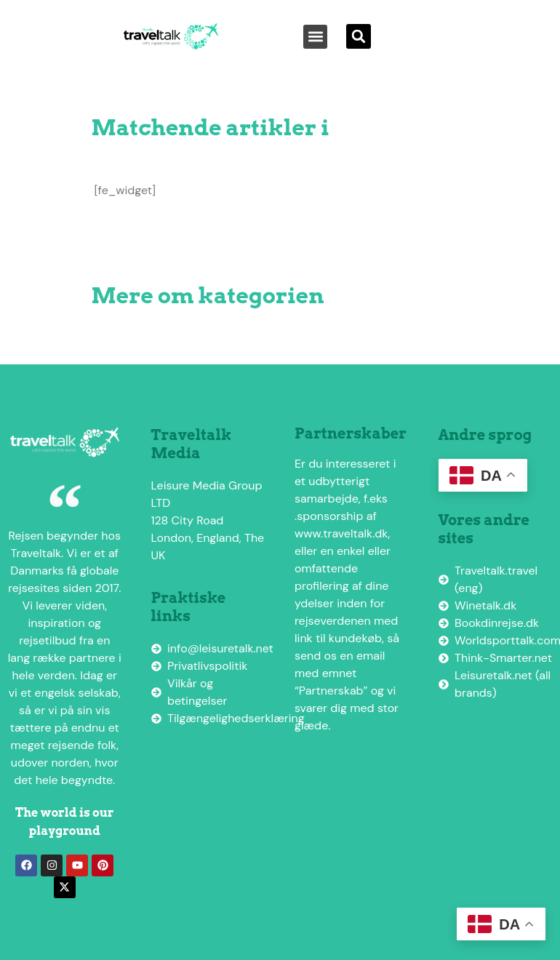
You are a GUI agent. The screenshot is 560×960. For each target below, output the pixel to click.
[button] (315, 37)
